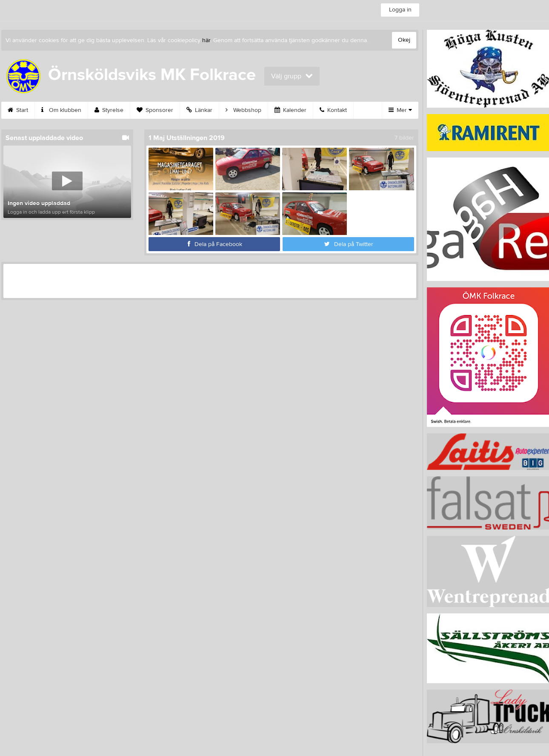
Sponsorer (155, 110)
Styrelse (109, 110)
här (206, 40)
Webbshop (243, 110)
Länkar (199, 110)
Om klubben (61, 110)
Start (18, 110)
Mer (400, 110)
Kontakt (333, 110)
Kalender (290, 110)
